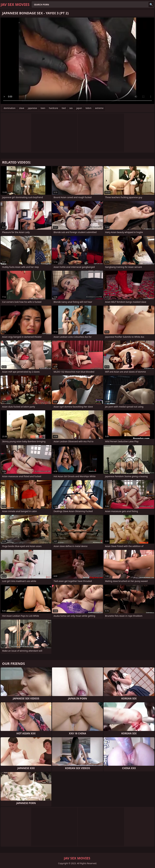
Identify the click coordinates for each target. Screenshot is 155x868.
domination (10, 108)
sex (71, 108)
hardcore (53, 108)
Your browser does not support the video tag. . (77, 61)
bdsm (89, 108)
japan (79, 108)
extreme (99, 108)
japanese (32, 108)
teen (43, 108)
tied (64, 108)
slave (22, 108)
